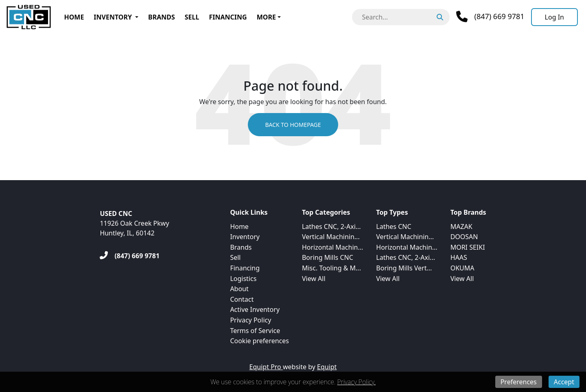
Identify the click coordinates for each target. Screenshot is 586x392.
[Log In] (554, 17)
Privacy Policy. (356, 382)
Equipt (327, 367)
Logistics (243, 279)
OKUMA (462, 268)
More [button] (266, 17)
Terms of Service (255, 331)
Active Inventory (255, 309)
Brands (162, 17)
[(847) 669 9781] (130, 256)
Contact (242, 299)
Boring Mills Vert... (404, 268)
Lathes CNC (394, 226)
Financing (228, 17)
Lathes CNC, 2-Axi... (331, 226)
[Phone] (490, 17)
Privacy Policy (250, 320)
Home (74, 17)
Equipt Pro (266, 367)
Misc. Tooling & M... (331, 268)
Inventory (113, 17)
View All (314, 279)
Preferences (519, 382)
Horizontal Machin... (332, 247)
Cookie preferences (259, 341)
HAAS (459, 257)
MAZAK (461, 226)
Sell (192, 17)
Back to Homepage (293, 125)
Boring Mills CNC (328, 257)
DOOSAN (464, 237)
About (239, 289)
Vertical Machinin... (331, 237)
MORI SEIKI (468, 247)
